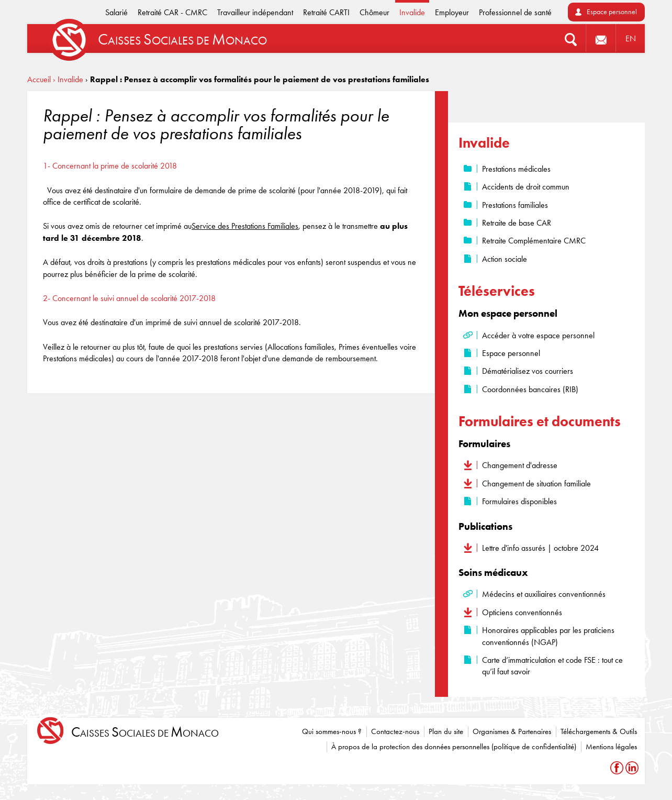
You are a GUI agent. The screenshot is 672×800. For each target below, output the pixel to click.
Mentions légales (611, 747)
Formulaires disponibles (519, 501)
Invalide (412, 12)
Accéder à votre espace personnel (538, 335)
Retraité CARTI (326, 12)
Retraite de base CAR (517, 223)
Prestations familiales (515, 205)
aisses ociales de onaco (145, 732)
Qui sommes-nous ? (332, 731)
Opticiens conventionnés (522, 612)
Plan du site (446, 731)
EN (631, 38)
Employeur (452, 12)
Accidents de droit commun (526, 187)
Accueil (39, 79)
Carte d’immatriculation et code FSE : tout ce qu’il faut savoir (552, 666)
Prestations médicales (516, 169)
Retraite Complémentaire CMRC (534, 241)
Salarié (116, 12)
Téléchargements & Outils (599, 731)
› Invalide (68, 79)
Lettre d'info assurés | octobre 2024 (540, 548)
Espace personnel (612, 12)
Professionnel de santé (515, 12)
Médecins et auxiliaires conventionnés (544, 594)
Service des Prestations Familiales (245, 226)
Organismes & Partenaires (512, 731)
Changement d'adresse (520, 465)
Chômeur (374, 12)
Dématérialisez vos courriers (528, 371)
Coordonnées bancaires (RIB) (530, 389)
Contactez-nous (395, 731)
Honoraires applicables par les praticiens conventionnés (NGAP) (548, 636)
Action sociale (505, 259)
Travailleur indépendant (255, 12)
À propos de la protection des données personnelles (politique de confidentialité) (454, 747)
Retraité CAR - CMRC (172, 12)
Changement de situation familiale (536, 484)
